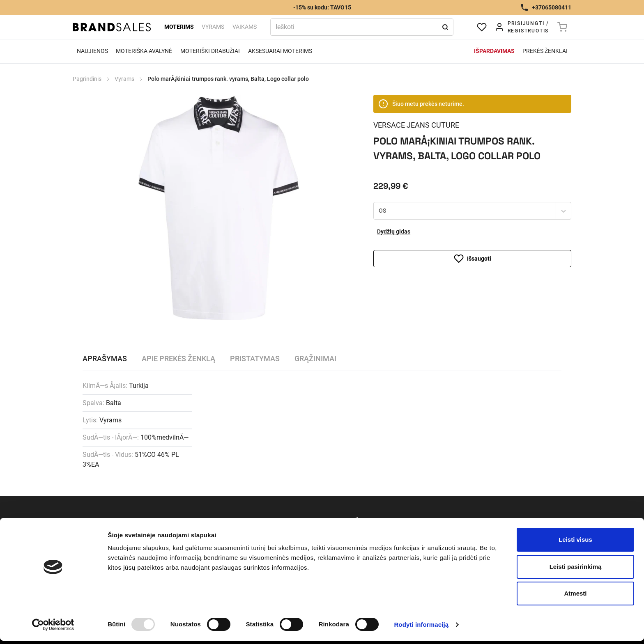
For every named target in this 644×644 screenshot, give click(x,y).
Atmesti (575, 593)
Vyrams (213, 27)
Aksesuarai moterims (280, 51)
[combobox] (379, 211)
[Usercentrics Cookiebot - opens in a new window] (53, 625)
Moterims (179, 27)
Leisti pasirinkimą (576, 567)
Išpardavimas (494, 51)
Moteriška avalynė (144, 51)
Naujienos (92, 51)
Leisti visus (575, 540)
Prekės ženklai (545, 51)
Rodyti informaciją (421, 625)
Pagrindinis (87, 79)
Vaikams (245, 27)
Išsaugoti (473, 259)
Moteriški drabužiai (210, 51)
